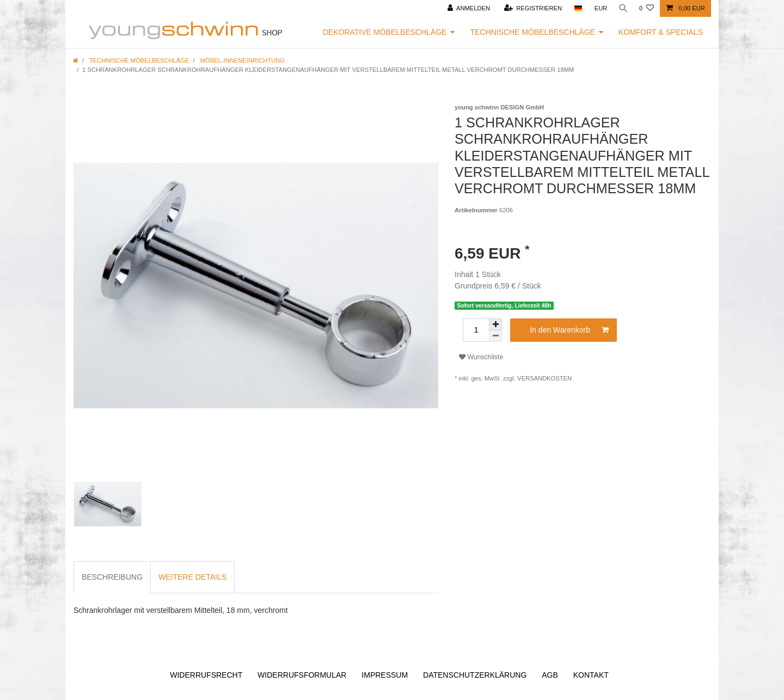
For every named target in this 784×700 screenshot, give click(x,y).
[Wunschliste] (647, 8)
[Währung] (599, 8)
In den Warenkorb (569, 330)
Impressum (385, 675)
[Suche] (622, 8)
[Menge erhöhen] (495, 324)
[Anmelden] (467, 8)
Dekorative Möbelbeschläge (385, 32)
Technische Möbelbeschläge (532, 32)
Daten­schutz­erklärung (475, 675)
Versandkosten (544, 378)
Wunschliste (481, 357)
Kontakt (591, 675)
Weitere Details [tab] (192, 577)
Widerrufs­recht (206, 675)
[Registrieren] (531, 8)
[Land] (576, 8)
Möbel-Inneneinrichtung (242, 60)
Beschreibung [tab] (112, 577)
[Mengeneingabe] (476, 330)
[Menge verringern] (495, 336)
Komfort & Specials (661, 32)
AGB (550, 675)
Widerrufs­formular (302, 675)
